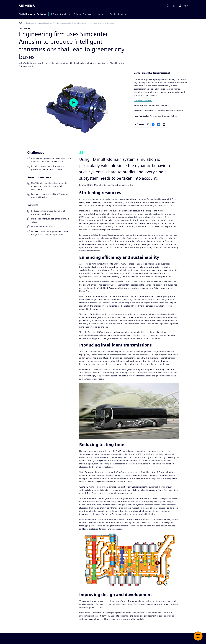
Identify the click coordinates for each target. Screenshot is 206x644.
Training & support (118, 14)
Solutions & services (83, 14)
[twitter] (148, 125)
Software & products (60, 14)
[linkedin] (159, 125)
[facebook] (153, 125)
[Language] (174, 6)
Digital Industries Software (33, 14)
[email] (164, 125)
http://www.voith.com (143, 100)
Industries (101, 14)
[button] (198, 636)
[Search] (168, 6)
